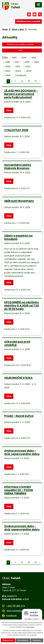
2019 (36, 62)
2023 (8, 71)
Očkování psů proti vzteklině (17, 343)
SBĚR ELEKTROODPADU (19, 201)
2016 (8, 62)
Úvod (5, 29)
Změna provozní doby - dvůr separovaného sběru (22, 452)
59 (22, 81)
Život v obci (18, 29)
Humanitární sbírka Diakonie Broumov (18, 167)
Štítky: (5, 57)
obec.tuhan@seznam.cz (19, 611)
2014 (24, 57)
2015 (34, 57)
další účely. (31, 627)
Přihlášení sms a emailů (28, 21)
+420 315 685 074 (16, 606)
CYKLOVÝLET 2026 (16, 130)
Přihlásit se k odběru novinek (24, 44)
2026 (8, 75)
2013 (14, 57)
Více (9, 110)
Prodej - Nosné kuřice (19, 416)
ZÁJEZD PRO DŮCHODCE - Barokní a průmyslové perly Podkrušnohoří (21, 94)
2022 (28, 66)
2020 (8, 66)
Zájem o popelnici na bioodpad (18, 237)
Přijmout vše (8, 640)
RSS (30, 50)
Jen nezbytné (23, 640)
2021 (18, 66)
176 (36, 81)
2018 (27, 62)
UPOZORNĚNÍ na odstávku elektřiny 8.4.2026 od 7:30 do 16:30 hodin (22, 306)
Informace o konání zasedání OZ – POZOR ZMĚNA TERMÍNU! (19, 490)
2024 (18, 71)
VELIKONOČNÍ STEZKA (18, 378)
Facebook (21, 75)
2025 (29, 71)
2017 (17, 62)
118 (29, 81)
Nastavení (37, 640)
